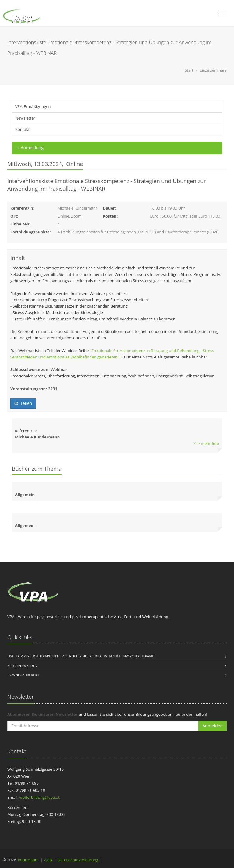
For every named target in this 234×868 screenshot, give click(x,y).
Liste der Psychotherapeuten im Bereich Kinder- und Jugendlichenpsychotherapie (81, 656)
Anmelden (213, 726)
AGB (48, 860)
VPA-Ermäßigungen (33, 106)
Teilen (23, 403)
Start (189, 70)
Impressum (28, 860)
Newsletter (25, 118)
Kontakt (22, 129)
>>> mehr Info (206, 443)
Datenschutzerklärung (78, 860)
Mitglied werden (22, 666)
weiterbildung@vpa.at (40, 797)
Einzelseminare (213, 70)
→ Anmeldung (29, 148)
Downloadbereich (24, 675)
